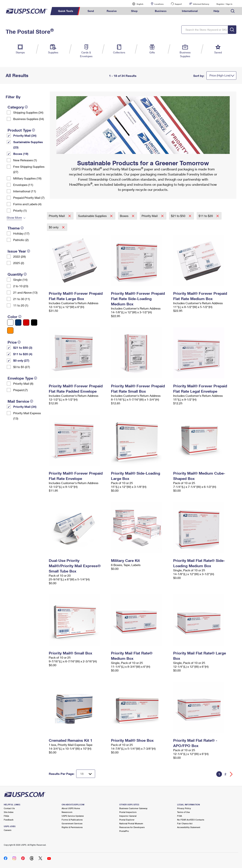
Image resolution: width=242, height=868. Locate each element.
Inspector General (128, 816)
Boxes (124, 216)
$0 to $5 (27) (22, 367)
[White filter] (10, 322)
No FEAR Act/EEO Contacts (191, 820)
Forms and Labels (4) (27, 204)
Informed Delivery (201, 4)
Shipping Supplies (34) (28, 112)
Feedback (9, 820)
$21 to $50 (178, 216)
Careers (8, 830)
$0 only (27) (21, 360)
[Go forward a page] (231, 774)
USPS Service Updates (73, 816)
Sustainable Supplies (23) (28, 145)
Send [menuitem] (91, 11)
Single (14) (20, 280)
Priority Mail (57, 216)
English (136, 4)
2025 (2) (19, 263)
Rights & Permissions (72, 827)
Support (178, 4)
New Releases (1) (25, 160)
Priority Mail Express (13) (27, 416)
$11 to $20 (206, 216)
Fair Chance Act (185, 823)
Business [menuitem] (161, 11)
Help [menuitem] (216, 11)
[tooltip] (26, 107)
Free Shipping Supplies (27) (29, 169)
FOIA (180, 816)
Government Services (72, 823)
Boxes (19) (21, 154)
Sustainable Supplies (93, 216)
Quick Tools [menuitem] (66, 11)
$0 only (54, 227)
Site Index (9, 812)
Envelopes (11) (23, 185)
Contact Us (9, 808)
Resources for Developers (132, 827)
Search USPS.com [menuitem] (233, 11)
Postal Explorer (127, 820)
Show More (14, 217)
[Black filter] (34, 322)
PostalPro (124, 831)
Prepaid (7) (20, 390)
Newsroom (67, 812)
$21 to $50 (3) (23, 347)
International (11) (25, 191)
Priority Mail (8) (23, 383)
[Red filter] (26, 322)
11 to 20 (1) (21, 305)
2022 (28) (19, 256)
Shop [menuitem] (134, 11)
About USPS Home (71, 808)
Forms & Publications (72, 820)
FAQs (6, 816)
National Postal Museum (131, 823)
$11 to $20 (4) (23, 354)
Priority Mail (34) (25, 135)
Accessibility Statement (189, 827)
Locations (159, 4)
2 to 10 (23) (21, 286)
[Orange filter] (10, 330)
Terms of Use (183, 812)
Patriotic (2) (21, 240)
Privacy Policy (184, 808)
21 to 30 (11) (22, 299)
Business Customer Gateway (133, 808)
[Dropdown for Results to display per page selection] (86, 774)
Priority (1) (20, 210)
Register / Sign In (224, 4)
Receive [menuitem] (112, 11)
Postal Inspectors (128, 812)
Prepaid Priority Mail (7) (29, 198)
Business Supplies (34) (29, 119)
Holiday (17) (21, 233)
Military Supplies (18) (27, 178)
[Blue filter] (18, 322)
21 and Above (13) (25, 292)
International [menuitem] (190, 11)
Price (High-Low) (220, 75)
